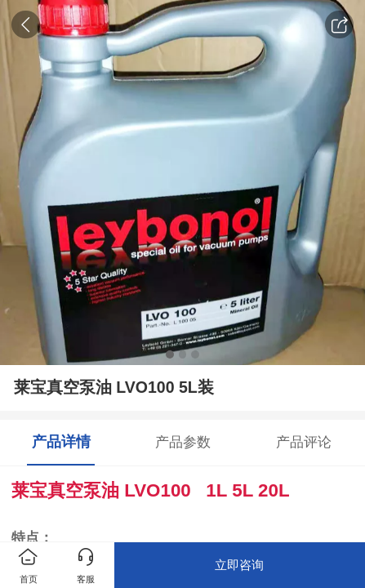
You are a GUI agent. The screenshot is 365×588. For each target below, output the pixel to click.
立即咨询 (239, 565)
